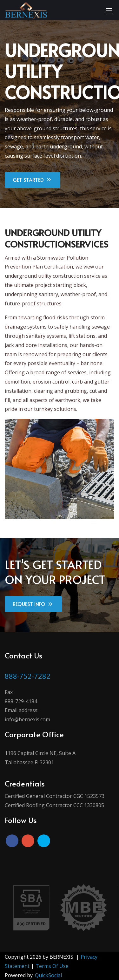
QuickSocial (48, 975)
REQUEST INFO (33, 604)
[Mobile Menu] (109, 10)
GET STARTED (33, 179)
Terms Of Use (52, 966)
